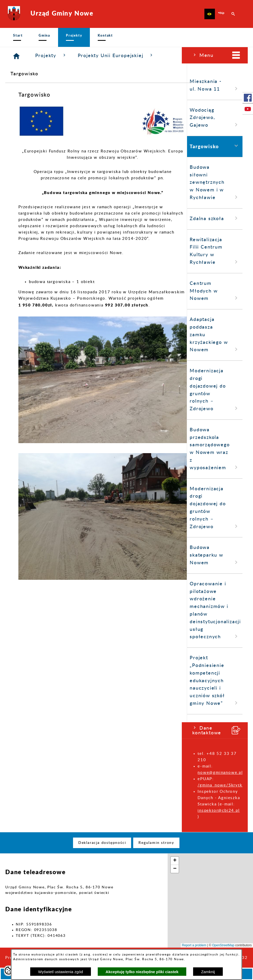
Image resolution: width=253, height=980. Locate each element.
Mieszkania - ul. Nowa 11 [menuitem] (33, 86)
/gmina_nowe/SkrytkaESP (43, 785)
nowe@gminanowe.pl (38, 773)
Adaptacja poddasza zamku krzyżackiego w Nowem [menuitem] (33, 335)
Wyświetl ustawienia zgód (61, 972)
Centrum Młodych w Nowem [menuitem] (33, 291)
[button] (210, 14)
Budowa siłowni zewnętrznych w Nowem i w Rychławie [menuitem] (33, 183)
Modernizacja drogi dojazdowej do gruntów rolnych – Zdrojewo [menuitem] (33, 390)
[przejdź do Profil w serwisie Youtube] (248, 109)
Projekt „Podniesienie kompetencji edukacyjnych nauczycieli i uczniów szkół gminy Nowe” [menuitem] (33, 681)
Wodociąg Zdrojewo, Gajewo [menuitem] (33, 118)
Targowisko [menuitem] (33, 146)
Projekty (112, 55)
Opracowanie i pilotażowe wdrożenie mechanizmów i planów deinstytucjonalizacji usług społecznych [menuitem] (33, 611)
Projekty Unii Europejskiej (177, 55)
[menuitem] (18, 37)
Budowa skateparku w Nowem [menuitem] (33, 555)
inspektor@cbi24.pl (37, 811)
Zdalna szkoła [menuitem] (33, 218)
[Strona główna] (78, 56)
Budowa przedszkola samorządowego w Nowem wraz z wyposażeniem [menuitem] (33, 449)
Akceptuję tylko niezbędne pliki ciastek (142, 972)
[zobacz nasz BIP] (221, 14)
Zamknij (208, 972)
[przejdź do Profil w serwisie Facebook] (248, 98)
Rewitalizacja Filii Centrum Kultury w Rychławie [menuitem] (33, 251)
